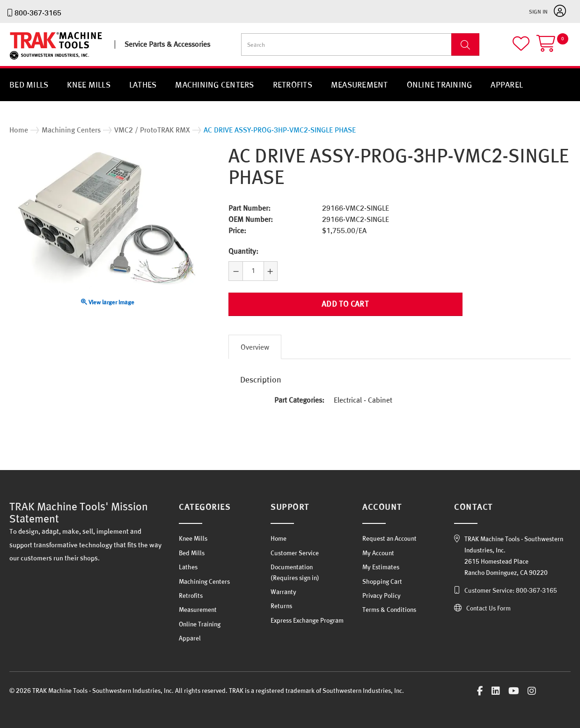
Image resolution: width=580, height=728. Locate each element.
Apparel (507, 85)
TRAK (18, 60)
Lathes (143, 85)
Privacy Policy (382, 596)
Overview (255, 347)
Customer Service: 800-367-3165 (511, 590)
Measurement (360, 85)
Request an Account (389, 538)
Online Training (440, 85)
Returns (281, 606)
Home (279, 538)
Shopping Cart (382, 581)
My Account (378, 553)
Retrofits (293, 85)
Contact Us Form (488, 608)
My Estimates (381, 567)
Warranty (283, 592)
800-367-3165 (38, 13)
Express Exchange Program (307, 620)
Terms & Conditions (389, 610)
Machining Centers (214, 85)
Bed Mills (29, 85)
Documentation (292, 567)
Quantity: (243, 251)
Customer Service (295, 553)
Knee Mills (89, 85)
